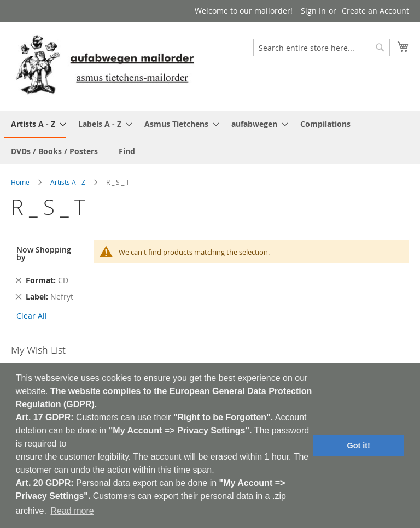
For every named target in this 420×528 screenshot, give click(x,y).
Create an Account (375, 11)
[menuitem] (35, 125)
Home (20, 182)
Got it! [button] (359, 445)
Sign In (313, 11)
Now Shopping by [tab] (44, 253)
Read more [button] (72, 511)
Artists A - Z (68, 182)
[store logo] (105, 66)
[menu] (210, 137)
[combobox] (322, 48)
